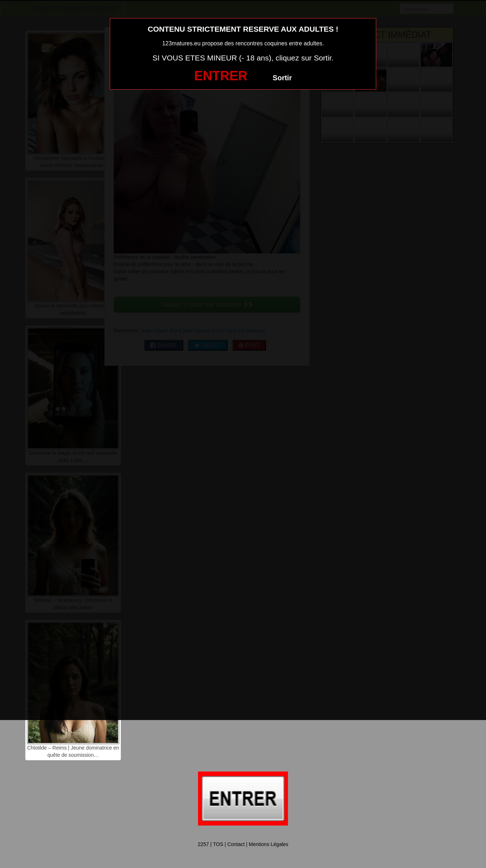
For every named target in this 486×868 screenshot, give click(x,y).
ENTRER (221, 76)
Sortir (282, 78)
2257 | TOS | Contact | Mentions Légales (243, 844)
